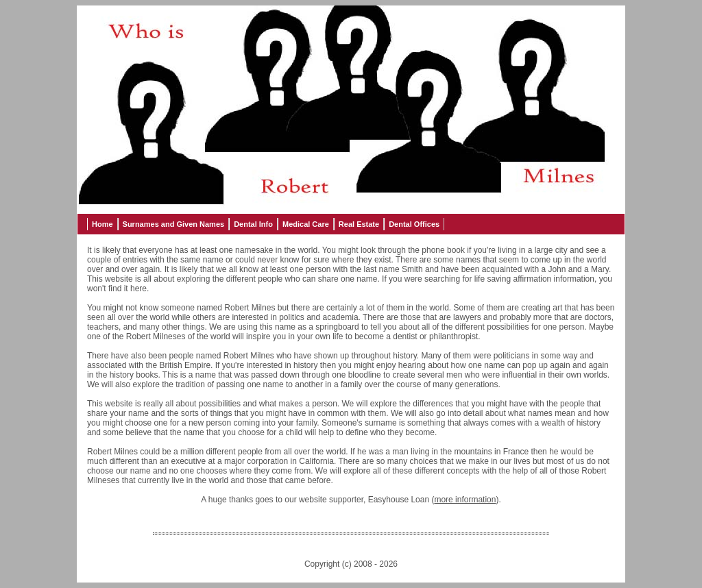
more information (465, 500)
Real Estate (359, 224)
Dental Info (253, 224)
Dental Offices (414, 224)
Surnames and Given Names (174, 224)
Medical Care (306, 224)
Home (102, 224)
